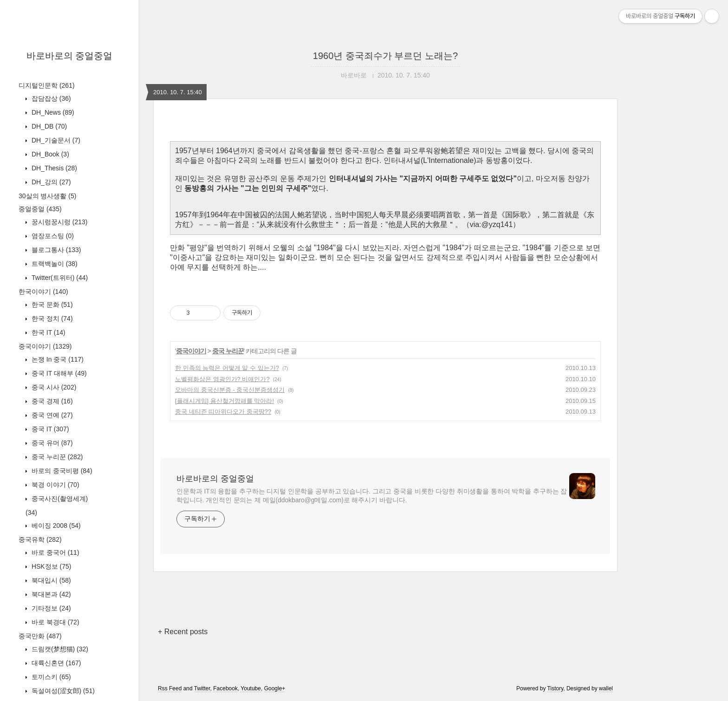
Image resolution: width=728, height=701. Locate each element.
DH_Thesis (53, 168)
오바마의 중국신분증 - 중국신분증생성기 (230, 390)
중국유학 (40, 539)
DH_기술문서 (55, 140)
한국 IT (48, 332)
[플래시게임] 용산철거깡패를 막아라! (224, 401)
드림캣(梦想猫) (59, 649)
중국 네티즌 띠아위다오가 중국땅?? (223, 412)
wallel (606, 688)
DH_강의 (50, 182)
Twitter (202, 688)
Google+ (275, 688)
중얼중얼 (40, 209)
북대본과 (50, 594)
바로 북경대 (55, 622)
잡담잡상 (50, 98)
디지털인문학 (47, 85)
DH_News (52, 112)
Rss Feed (170, 688)
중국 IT (49, 429)
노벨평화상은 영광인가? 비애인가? (222, 379)
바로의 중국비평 (61, 471)
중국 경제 (51, 401)
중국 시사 (53, 387)
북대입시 (50, 580)
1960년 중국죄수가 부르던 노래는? (385, 56)
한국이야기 (43, 292)
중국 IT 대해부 (58, 373)
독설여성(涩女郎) (62, 691)
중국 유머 (51, 443)
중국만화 (40, 636)
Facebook (225, 688)
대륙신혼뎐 (55, 663)
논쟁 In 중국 (57, 359)
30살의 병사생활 (47, 196)
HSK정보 (50, 566)
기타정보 (50, 608)
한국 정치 (51, 318)
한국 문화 (51, 305)
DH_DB (48, 126)
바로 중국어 (55, 552)
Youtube (251, 688)
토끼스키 (50, 677)
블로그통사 (55, 250)
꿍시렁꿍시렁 (58, 222)
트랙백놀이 (54, 264)
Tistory (556, 688)
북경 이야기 (55, 485)
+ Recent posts (183, 632)
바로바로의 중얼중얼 (70, 56)
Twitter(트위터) (59, 278)
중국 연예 (51, 415)
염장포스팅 (52, 236)
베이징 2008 (55, 526)
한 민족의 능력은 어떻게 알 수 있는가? (227, 368)
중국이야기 (45, 346)
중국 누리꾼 (56, 457)
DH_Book (49, 154)
